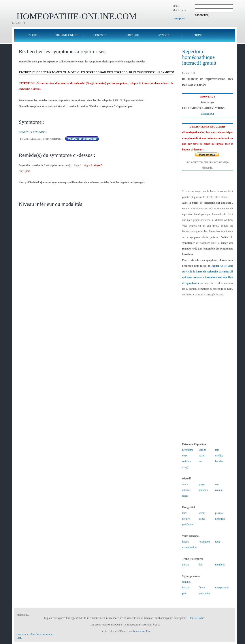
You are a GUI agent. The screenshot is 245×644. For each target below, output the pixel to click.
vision (202, 456)
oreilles (219, 456)
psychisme (188, 450)
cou (217, 484)
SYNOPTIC (165, 35)
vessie (202, 513)
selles (185, 496)
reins (185, 513)
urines (202, 519)
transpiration (222, 588)
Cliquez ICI (207, 114)
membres (220, 565)
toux (218, 542)
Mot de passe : (180, 10)
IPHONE (198, 35)
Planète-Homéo (197, 618)
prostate (219, 513)
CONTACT (100, 35)
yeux (185, 456)
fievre (202, 588)
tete (217, 450)
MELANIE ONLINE (67, 35)
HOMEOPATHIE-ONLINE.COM (77, 16)
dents (185, 484)
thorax (186, 565)
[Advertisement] (207, 369)
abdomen (204, 490)
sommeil (187, 582)
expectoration (189, 547)
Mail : (176, 6)
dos (201, 565)
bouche (219, 461)
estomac (186, 490)
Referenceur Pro (141, 631)
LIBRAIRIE (132, 35)
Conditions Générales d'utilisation (35, 635)
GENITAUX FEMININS (32, 132)
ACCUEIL (34, 35)
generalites (204, 593)
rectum (219, 490)
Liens (20, 638)
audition (186, 461)
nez (201, 461)
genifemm (188, 524)
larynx (186, 542)
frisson (186, 588)
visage (186, 467)
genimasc (220, 519)
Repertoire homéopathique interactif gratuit (199, 57)
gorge (202, 484)
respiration (204, 542)
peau (185, 593)
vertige (202, 450)
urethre (186, 519)
